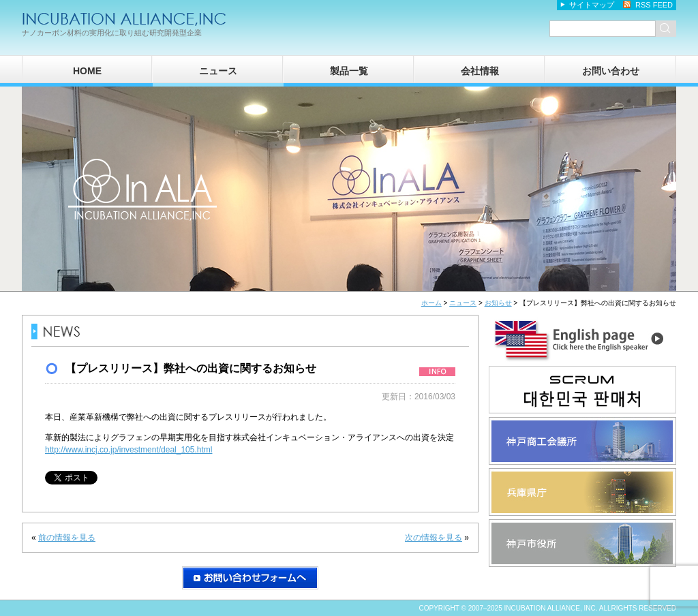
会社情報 (480, 71)
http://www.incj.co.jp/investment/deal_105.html (128, 450)
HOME (87, 71)
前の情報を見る (67, 538)
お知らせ (498, 303)
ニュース (218, 71)
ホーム (431, 303)
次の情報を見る (434, 538)
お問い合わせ (611, 71)
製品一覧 (349, 71)
